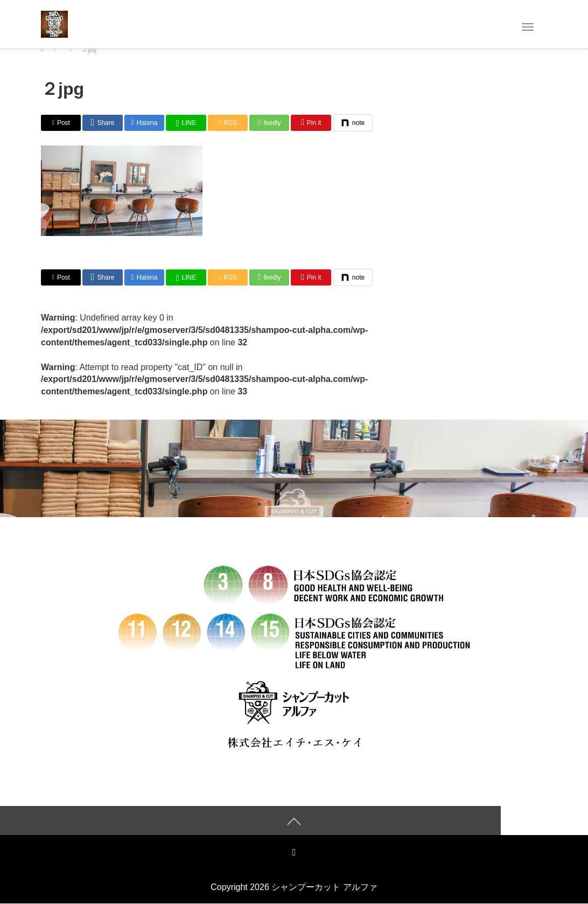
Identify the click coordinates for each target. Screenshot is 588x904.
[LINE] (186, 123)
